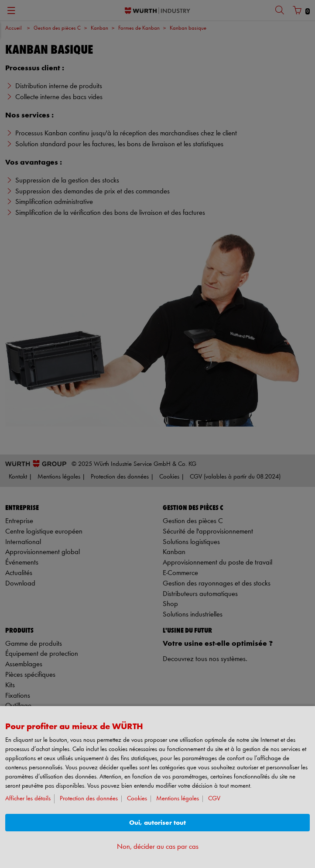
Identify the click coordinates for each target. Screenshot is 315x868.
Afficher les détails (28, 799)
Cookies (137, 799)
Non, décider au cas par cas (158, 847)
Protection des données (89, 799)
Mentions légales (178, 799)
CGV (214, 799)
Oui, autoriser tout (157, 823)
